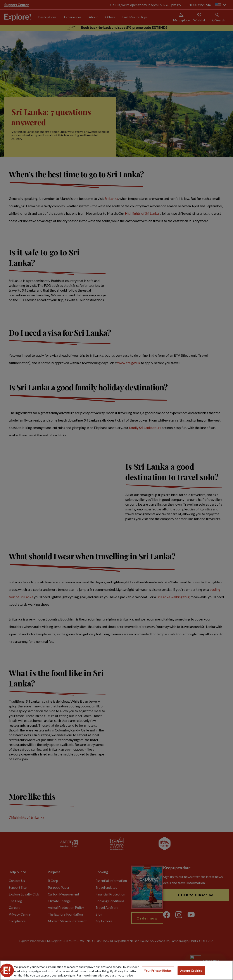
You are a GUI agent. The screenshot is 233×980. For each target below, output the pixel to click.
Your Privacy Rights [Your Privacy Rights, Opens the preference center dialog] (158, 970)
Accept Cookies (191, 970)
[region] (116, 970)
